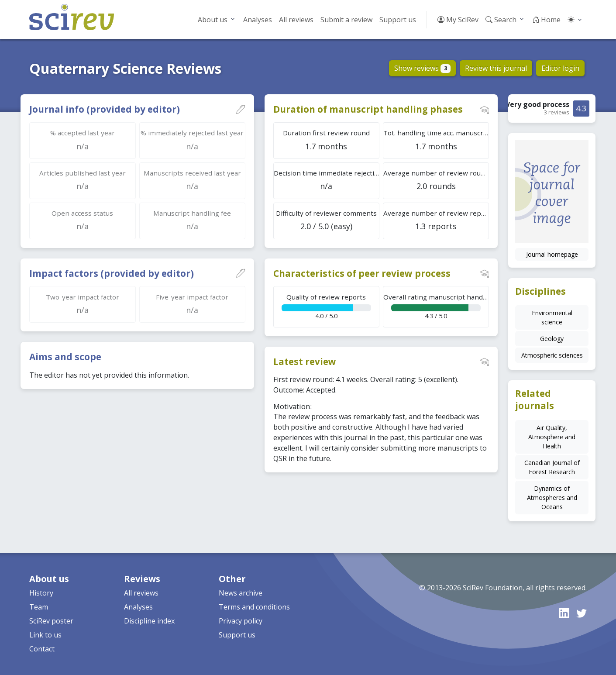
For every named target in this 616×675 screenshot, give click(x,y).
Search (501, 20)
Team (39, 607)
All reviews (296, 20)
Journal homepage (552, 254)
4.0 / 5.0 (326, 306)
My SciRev (458, 20)
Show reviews (422, 68)
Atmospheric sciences (552, 355)
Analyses (258, 20)
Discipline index (149, 621)
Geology (552, 339)
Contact (42, 649)
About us (213, 20)
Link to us (45, 635)
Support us (398, 20)
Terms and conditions (254, 607)
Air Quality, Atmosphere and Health (552, 437)
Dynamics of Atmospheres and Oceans (552, 498)
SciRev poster (51, 621)
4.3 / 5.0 (436, 306)
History (41, 593)
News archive (241, 593)
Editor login (560, 68)
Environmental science (552, 317)
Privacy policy (241, 621)
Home (546, 20)
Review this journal (496, 68)
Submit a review (346, 20)
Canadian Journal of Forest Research (552, 467)
